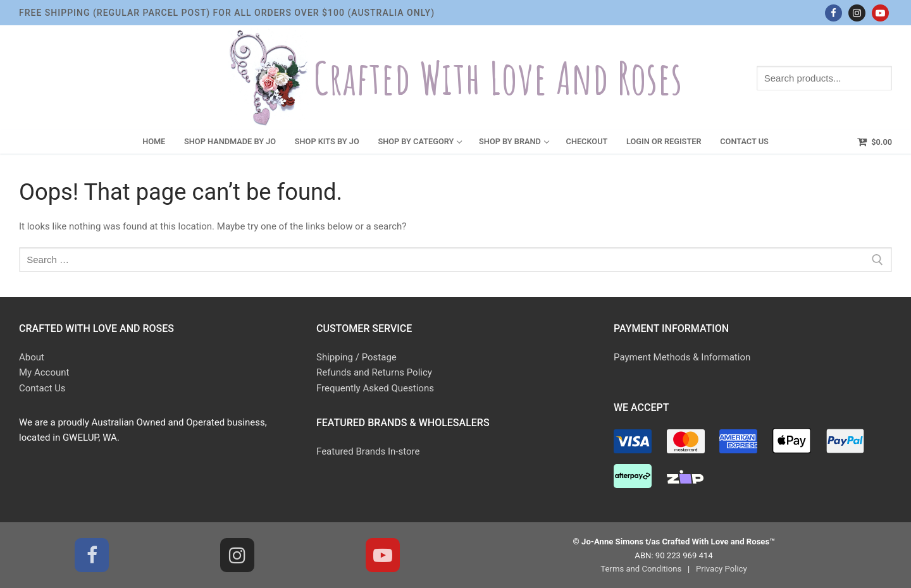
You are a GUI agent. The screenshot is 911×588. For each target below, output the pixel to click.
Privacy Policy (722, 569)
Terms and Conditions (641, 569)
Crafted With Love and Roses (498, 78)
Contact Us (42, 388)
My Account (44, 372)
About (32, 357)
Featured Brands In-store (368, 451)
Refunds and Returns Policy (374, 372)
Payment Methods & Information (682, 357)
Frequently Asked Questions (375, 388)
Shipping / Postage (356, 357)
